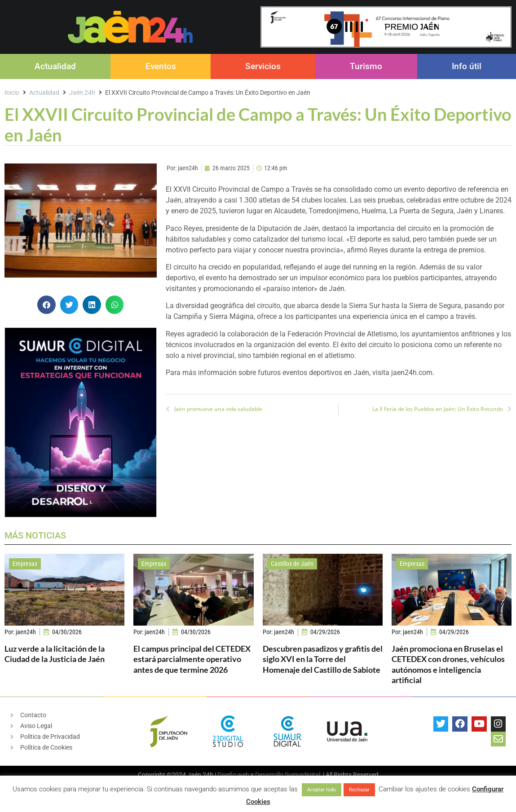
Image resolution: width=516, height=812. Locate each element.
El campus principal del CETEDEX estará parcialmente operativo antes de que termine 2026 (192, 659)
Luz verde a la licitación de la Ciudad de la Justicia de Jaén (55, 654)
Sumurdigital (302, 775)
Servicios (263, 66)
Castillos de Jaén (292, 564)
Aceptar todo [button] (322, 790)
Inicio (12, 93)
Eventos (161, 66)
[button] (46, 305)
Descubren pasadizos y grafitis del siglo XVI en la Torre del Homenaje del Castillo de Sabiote (323, 659)
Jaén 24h (82, 93)
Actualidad (55, 66)
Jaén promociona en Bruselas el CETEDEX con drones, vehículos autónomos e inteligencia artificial (448, 664)
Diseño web (233, 775)
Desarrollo (269, 775)
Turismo (366, 66)
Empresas (25, 564)
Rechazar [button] (359, 790)
